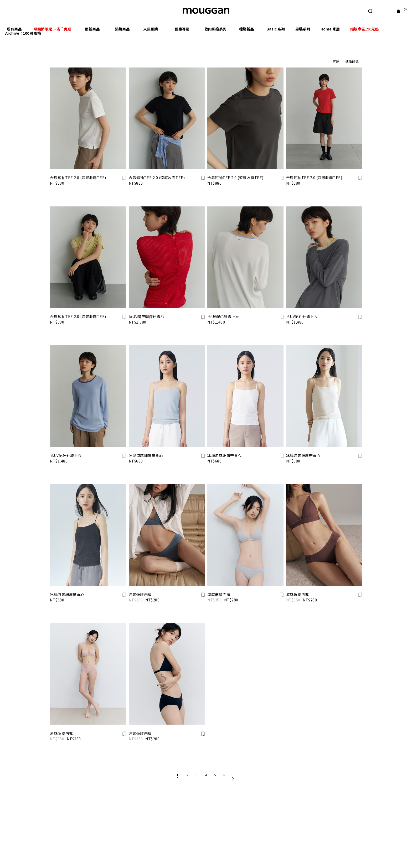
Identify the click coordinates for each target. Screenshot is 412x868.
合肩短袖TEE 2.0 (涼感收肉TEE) (78, 178)
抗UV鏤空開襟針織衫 (146, 316)
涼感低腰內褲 (140, 594)
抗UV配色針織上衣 (223, 316)
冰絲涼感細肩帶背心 (146, 455)
